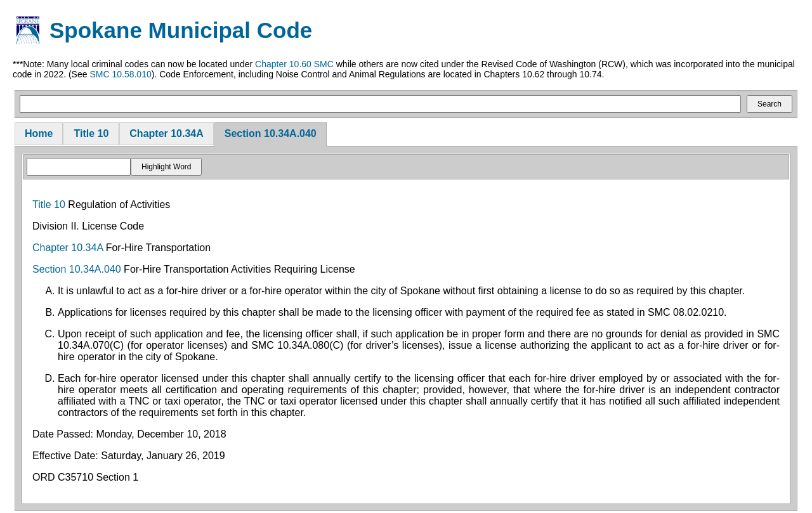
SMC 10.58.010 (120, 74)
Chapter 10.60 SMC (294, 64)
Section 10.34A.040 (271, 133)
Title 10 (91, 133)
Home (39, 133)
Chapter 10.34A (167, 133)
